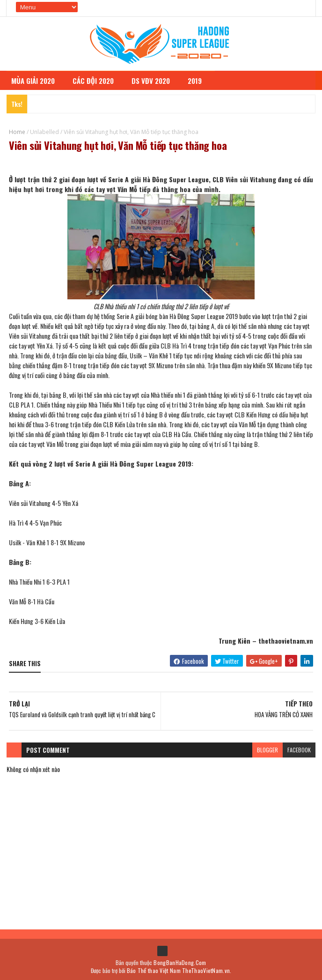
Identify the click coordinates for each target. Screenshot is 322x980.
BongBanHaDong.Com (180, 961)
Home (17, 130)
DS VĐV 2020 (155, 78)
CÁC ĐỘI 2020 (97, 78)
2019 (199, 78)
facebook (299, 748)
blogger (267, 748)
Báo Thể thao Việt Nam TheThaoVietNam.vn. (179, 969)
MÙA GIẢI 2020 (37, 78)
